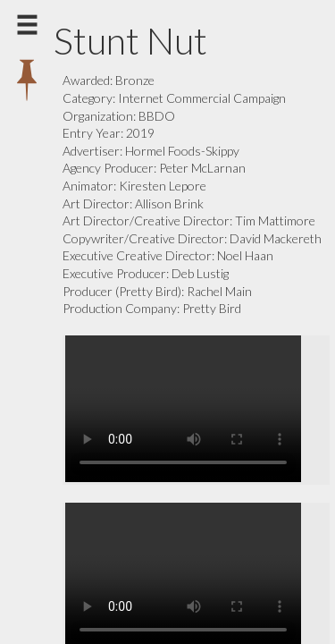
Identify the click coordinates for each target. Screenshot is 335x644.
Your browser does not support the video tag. (196, 409)
